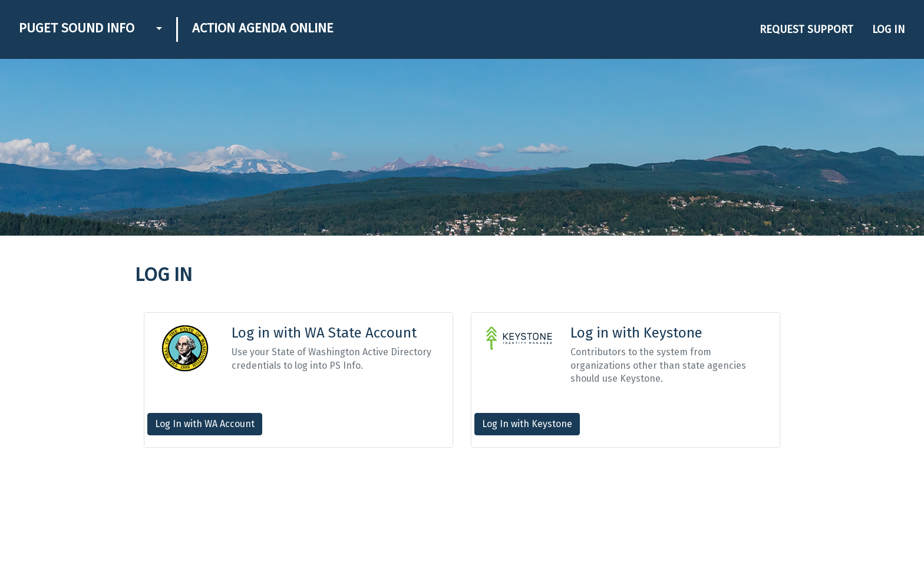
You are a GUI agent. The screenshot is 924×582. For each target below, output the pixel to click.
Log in (889, 29)
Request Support (806, 29)
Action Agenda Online (263, 28)
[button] (158, 29)
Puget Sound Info (77, 28)
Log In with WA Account (205, 424)
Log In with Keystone (527, 424)
